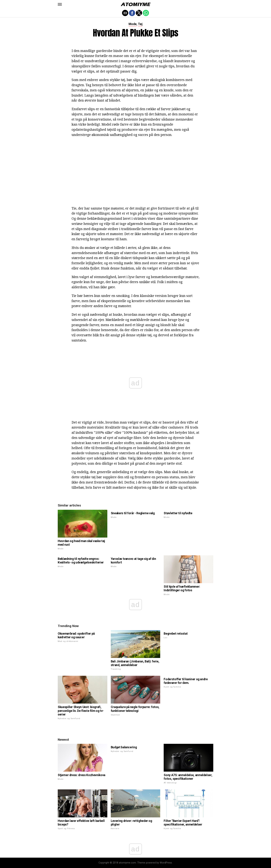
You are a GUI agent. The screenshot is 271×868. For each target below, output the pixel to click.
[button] (60, 4)
